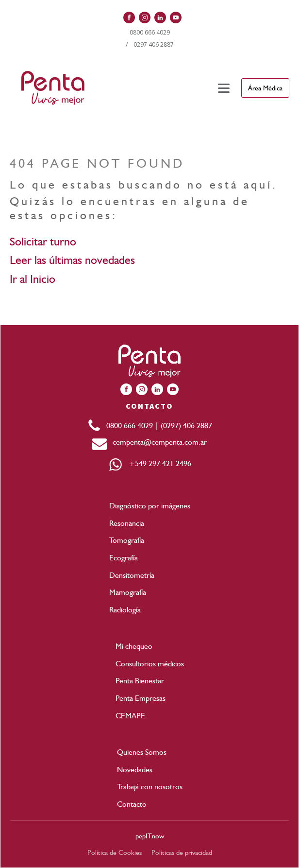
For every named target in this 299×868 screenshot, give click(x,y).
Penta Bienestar (140, 681)
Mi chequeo (134, 646)
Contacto (132, 804)
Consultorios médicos (150, 664)
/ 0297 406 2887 (150, 44)
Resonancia (127, 523)
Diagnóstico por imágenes (150, 506)
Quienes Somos (142, 752)
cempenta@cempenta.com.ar (157, 442)
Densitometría (132, 575)
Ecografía (124, 558)
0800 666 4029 (150, 32)
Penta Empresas (141, 698)
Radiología (125, 610)
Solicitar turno (43, 241)
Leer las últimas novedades (72, 260)
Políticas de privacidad (182, 852)
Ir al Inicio (33, 279)
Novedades (135, 770)
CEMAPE (130, 716)
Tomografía (127, 540)
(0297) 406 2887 (186, 425)
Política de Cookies (115, 852)
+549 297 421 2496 (157, 463)
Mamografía (128, 592)
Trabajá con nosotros (150, 787)
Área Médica (265, 88)
